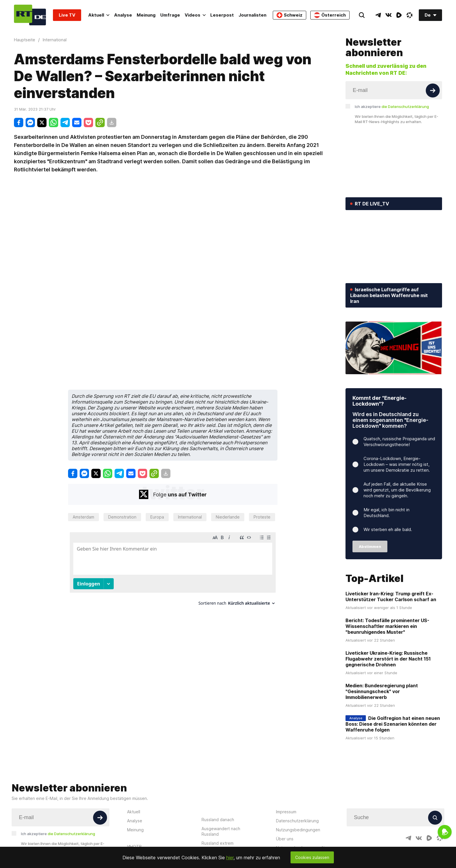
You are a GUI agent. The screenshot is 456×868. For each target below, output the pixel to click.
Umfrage (170, 15)
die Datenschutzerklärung (405, 106)
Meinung (146, 15)
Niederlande (228, 517)
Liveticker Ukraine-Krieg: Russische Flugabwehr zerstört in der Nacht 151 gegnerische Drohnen (388, 659)
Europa (157, 517)
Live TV (67, 15)
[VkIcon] (389, 15)
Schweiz (290, 15)
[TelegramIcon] (378, 15)
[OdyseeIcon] (409, 15)
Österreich (330, 15)
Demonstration (122, 517)
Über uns (285, 839)
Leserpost (222, 15)
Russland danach (218, 820)
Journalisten (252, 15)
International (190, 517)
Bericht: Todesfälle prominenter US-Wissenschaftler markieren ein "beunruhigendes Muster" (387, 626)
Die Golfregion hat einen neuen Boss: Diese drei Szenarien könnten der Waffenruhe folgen (393, 724)
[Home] (30, 15)
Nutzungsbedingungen (298, 830)
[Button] (433, 90)
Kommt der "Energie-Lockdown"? (380, 401)
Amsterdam (83, 517)
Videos (195, 15)
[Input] (394, 90)
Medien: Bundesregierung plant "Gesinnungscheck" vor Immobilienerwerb (382, 691)
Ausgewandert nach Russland (221, 831)
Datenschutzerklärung (297, 821)
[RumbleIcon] (399, 15)
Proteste (262, 517)
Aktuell (99, 15)
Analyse (123, 15)
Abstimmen (370, 546)
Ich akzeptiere (392, 106)
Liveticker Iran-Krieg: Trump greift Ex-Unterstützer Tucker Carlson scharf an (391, 597)
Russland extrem (218, 843)
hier (230, 858)
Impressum (286, 812)
